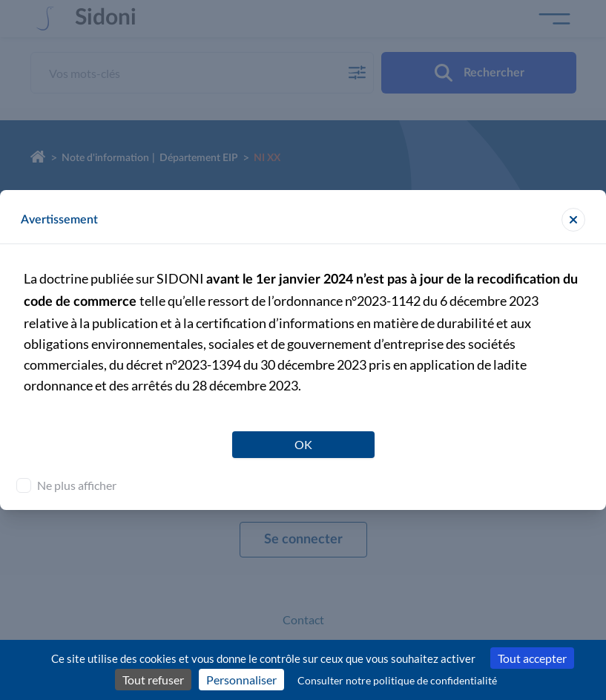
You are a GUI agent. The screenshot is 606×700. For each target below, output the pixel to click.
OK (303, 444)
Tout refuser (153, 680)
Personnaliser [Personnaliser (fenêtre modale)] (241, 680)
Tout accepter (532, 658)
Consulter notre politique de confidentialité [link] (397, 680)
